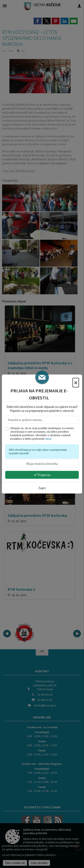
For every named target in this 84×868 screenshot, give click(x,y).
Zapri (42, 488)
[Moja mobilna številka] (42, 464)
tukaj (48, 439)
